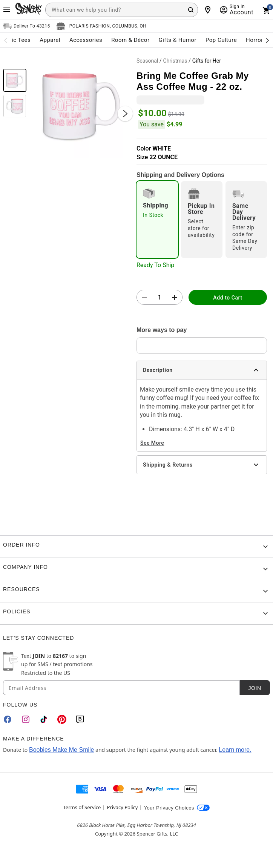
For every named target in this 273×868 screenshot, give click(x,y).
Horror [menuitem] (255, 40)
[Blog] (80, 719)
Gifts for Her (207, 61)
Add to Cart (228, 298)
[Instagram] (26, 719)
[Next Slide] (125, 114)
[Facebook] (8, 719)
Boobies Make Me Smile (62, 750)
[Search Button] (191, 10)
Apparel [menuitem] (50, 40)
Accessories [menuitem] (86, 40)
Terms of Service (82, 807)
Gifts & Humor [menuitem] (177, 40)
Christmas (175, 61)
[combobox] (122, 10)
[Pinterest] (62, 719)
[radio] (157, 220)
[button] (81, 106)
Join (255, 688)
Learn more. (235, 750)
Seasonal (147, 61)
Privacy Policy (122, 807)
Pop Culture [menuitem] (221, 40)
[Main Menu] (7, 10)
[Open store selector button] (101, 26)
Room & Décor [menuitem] (130, 40)
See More (152, 443)
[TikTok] (44, 719)
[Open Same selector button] (27, 26)
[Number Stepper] (160, 298)
